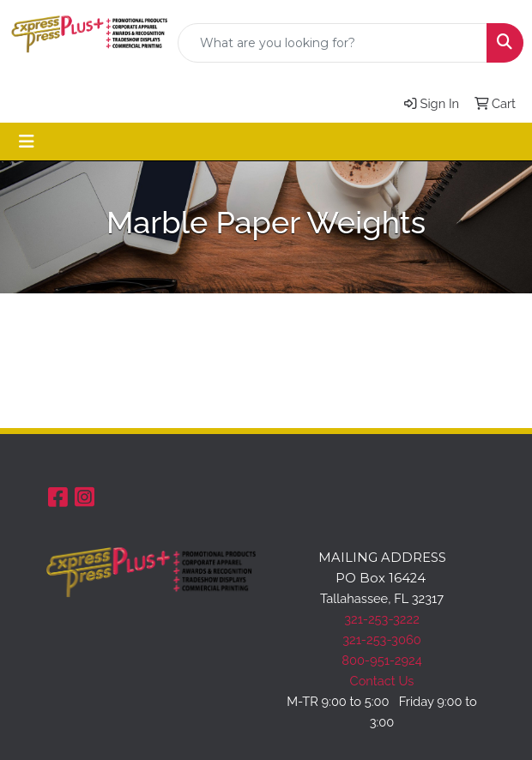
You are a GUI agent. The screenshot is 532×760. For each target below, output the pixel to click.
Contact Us (382, 681)
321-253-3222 (382, 619)
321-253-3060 (381, 639)
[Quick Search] (332, 43)
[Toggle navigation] (27, 142)
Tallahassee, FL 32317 (382, 598)
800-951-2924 (382, 660)
